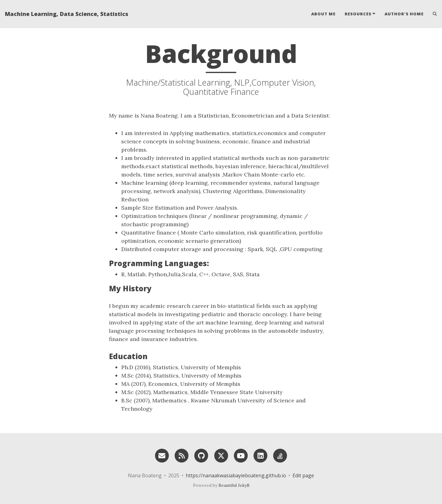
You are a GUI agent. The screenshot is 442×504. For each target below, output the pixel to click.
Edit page (303, 475)
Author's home (404, 14)
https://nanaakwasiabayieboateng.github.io (236, 475)
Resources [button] (358, 14)
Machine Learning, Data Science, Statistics (67, 14)
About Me (323, 14)
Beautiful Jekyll (234, 485)
